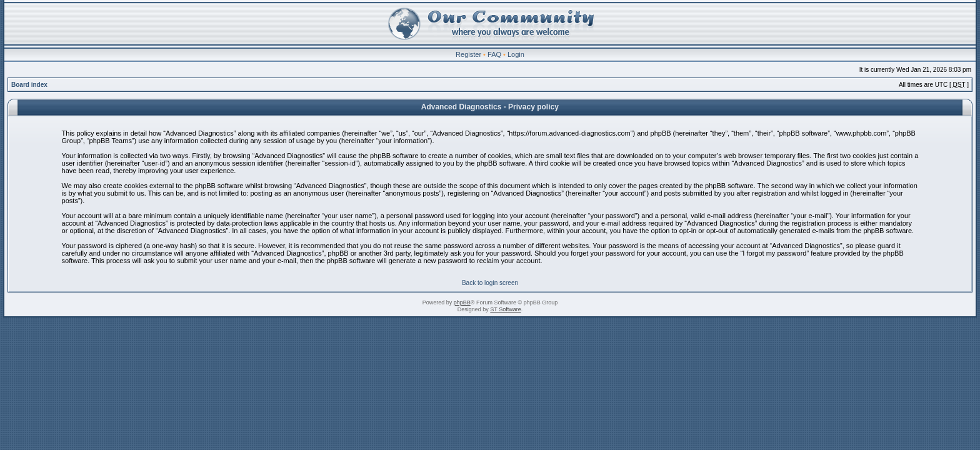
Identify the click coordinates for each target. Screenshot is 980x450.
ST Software (505, 309)
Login (516, 54)
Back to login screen (490, 283)
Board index (29, 85)
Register (468, 54)
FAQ (494, 54)
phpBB (462, 302)
